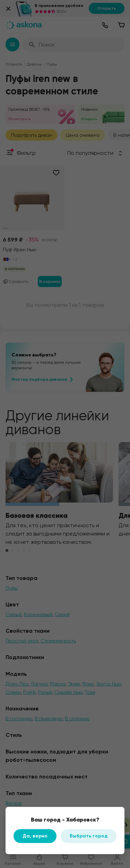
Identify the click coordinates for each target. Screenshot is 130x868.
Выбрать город (89, 836)
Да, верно (35, 836)
